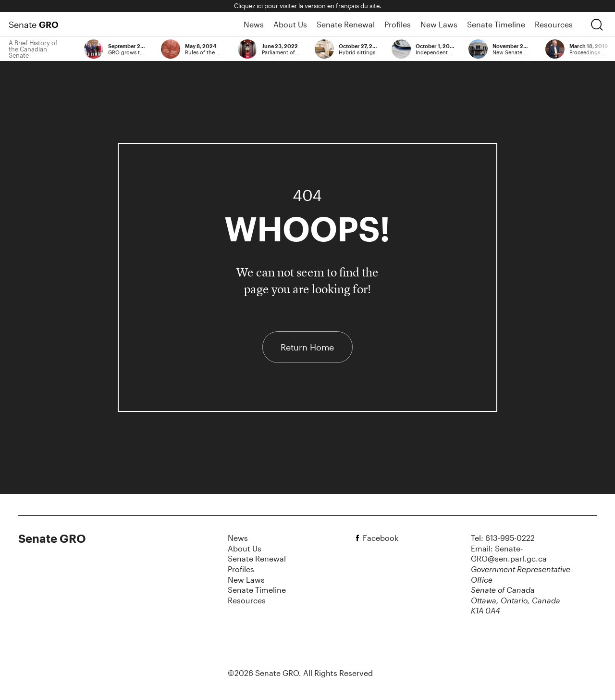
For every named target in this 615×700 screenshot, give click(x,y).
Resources (554, 24)
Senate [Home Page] (34, 25)
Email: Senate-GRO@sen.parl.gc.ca (509, 554)
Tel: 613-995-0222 (503, 538)
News (254, 24)
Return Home (307, 347)
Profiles (398, 24)
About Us (290, 24)
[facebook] (359, 538)
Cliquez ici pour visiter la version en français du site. (308, 6)
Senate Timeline (496, 24)
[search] (597, 25)
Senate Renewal (346, 24)
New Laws (439, 24)
